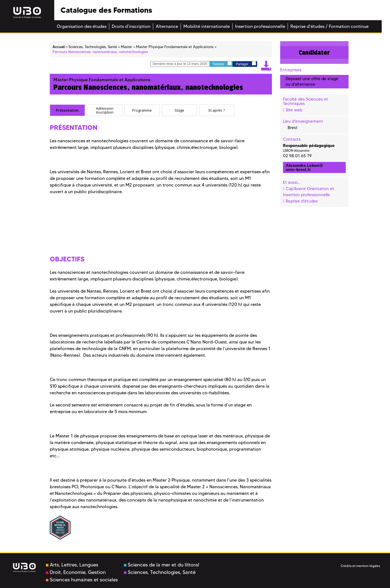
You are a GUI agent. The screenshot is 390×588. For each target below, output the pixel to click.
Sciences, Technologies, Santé (160, 572)
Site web (294, 110)
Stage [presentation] (179, 110)
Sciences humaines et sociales (82, 580)
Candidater (314, 53)
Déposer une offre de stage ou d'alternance (312, 81)
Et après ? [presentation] (217, 110)
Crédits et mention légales (360, 566)
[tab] (67, 110)
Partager (246, 64)
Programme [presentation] (142, 110)
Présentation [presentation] (67, 110)
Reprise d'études (302, 201)
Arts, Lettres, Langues (72, 565)
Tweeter (222, 64)
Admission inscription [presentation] (105, 110)
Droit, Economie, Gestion (76, 572)
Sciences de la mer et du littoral (162, 565)
